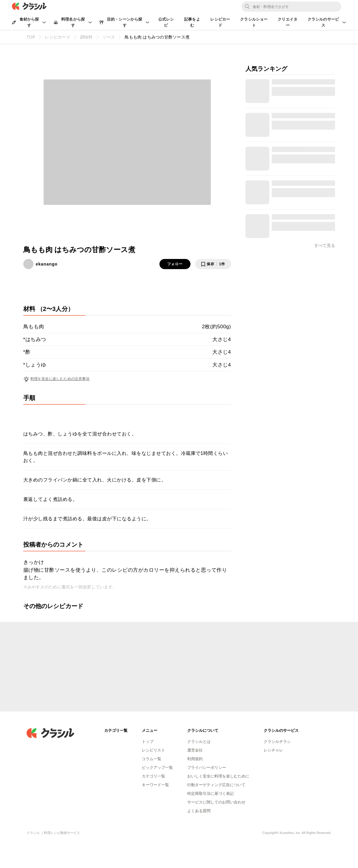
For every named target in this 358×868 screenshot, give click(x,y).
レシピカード (220, 22)
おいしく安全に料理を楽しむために (218, 776)
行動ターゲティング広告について (216, 785)
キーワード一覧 (155, 785)
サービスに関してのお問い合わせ (216, 802)
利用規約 (195, 759)
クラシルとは (199, 742)
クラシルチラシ (277, 742)
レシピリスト (153, 750)
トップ (148, 742)
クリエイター (288, 22)
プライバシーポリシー (207, 767)
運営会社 (195, 750)
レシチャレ (273, 750)
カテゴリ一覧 (153, 776)
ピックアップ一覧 (157, 767)
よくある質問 (199, 811)
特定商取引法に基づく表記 (211, 793)
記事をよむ (192, 22)
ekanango (47, 264)
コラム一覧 (152, 759)
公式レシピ (166, 22)
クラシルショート (254, 22)
